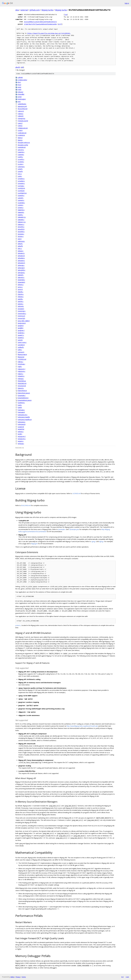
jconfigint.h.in (22, 193)
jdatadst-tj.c (22, 217)
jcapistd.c (21, 155)
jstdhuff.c (21, 347)
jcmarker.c (21, 181)
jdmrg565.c (22, 270)
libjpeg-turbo (47, 10)
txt (122, 977)
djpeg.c (20, 140)
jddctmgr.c (21, 241)
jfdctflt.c (21, 292)
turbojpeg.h (22, 424)
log (66, 15)
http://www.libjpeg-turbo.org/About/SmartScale (82, 726)
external (24, 10)
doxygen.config (23, 145)
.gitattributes (22, 104)
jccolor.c (21, 164)
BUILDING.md (23, 109)
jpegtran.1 (21, 330)
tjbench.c (21, 388)
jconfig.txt (21, 191)
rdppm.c (21, 374)
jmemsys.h (21, 316)
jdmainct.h (21, 256)
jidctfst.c (21, 301)
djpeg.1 (20, 138)
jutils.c (20, 350)
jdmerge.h (21, 268)
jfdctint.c (21, 297)
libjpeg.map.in (22, 354)
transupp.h (21, 412)
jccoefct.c (21, 159)
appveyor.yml (22, 106)
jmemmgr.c (22, 311)
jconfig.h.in (21, 188)
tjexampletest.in (23, 398)
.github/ (20, 77)
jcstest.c (21, 205)
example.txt (22, 147)
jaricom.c (21, 150)
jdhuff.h (18, 67)
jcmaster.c (21, 183)
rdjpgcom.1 (22, 369)
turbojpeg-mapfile (24, 417)
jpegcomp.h (22, 323)
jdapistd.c (21, 212)
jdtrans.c (21, 285)
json (127, 977)
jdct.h (20, 239)
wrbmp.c (21, 432)
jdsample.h (21, 282)
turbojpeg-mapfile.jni (25, 420)
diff (60, 24)
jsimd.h (20, 340)
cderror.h (21, 111)
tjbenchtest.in (22, 391)
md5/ (20, 89)
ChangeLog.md (23, 121)
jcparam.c (21, 195)
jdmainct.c (21, 253)
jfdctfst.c (21, 294)
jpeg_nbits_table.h (24, 321)
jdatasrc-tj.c (22, 222)
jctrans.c (21, 208)
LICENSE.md (22, 359)
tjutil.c (20, 405)
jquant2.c (21, 338)
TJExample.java (74, 529)
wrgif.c (20, 434)
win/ (19, 102)
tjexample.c (22, 395)
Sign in (127, 3)
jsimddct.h (21, 345)
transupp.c (21, 410)
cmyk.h (20, 130)
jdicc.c (20, 248)
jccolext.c (21, 162)
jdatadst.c (21, 220)
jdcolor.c (21, 236)
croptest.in (21, 135)
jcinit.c (20, 176)
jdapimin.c (21, 210)
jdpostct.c (21, 277)
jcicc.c (20, 174)
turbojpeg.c (22, 422)
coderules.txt (22, 133)
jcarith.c (20, 157)
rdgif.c (20, 367)
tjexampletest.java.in (25, 400)
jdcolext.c (21, 234)
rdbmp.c (21, 362)
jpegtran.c (21, 333)
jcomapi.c (21, 186)
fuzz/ (20, 85)
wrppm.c (21, 441)
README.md (22, 383)
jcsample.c (21, 203)
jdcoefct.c (21, 227)
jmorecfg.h (21, 318)
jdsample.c (21, 280)
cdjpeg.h (21, 116)
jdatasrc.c (21, 224)
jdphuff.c (21, 275)
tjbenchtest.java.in (24, 393)
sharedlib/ (21, 94)
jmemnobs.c (22, 314)
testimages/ (22, 99)
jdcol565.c (21, 232)
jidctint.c (21, 304)
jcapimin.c (21, 152)
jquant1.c (21, 335)
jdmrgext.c (21, 273)
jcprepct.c (21, 200)
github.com (35, 10)
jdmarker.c (21, 258)
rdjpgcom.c (22, 371)
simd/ (20, 97)
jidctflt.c (20, 299)
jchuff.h (20, 171)
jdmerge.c (21, 265)
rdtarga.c (21, 379)
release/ (21, 92)
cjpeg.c (20, 126)
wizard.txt (21, 429)
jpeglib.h (21, 328)
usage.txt (21, 427)
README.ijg (22, 381)
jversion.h (21, 352)
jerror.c (20, 287)
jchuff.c (20, 169)
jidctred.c (21, 306)
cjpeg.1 (20, 123)
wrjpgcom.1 (22, 436)
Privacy (18, 977)
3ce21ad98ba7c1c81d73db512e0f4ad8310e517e (40, 22)
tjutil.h (20, 407)
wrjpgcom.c (22, 439)
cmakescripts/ (23, 80)
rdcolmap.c (22, 364)
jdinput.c (21, 251)
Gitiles (12, 977)
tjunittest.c (21, 403)
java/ (20, 87)
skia (17, 10)
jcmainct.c (21, 179)
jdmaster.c (21, 261)
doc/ (19, 82)
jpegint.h (21, 326)
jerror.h (20, 289)
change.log (21, 118)
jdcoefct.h (21, 229)
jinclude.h (21, 309)
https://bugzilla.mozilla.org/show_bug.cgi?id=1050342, (49, 33)
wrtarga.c (21, 444)
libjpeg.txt (21, 357)
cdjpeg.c (21, 114)
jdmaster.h (21, 263)
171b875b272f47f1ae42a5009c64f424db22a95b (40, 24)
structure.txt (22, 386)
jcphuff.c (21, 198)
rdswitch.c (21, 376)
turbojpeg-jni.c (23, 415)
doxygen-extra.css (24, 142)
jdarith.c (21, 215)
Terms (24, 977)
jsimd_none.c (22, 342)
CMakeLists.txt (23, 128)
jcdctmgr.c (21, 167)
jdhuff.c (20, 244)
